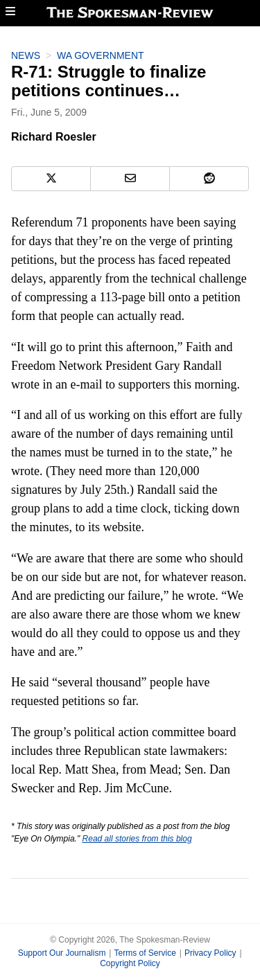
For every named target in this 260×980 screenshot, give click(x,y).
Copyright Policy (130, 963)
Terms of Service (145, 953)
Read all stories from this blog (137, 839)
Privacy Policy (210, 953)
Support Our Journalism (62, 953)
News (26, 55)
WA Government (101, 55)
